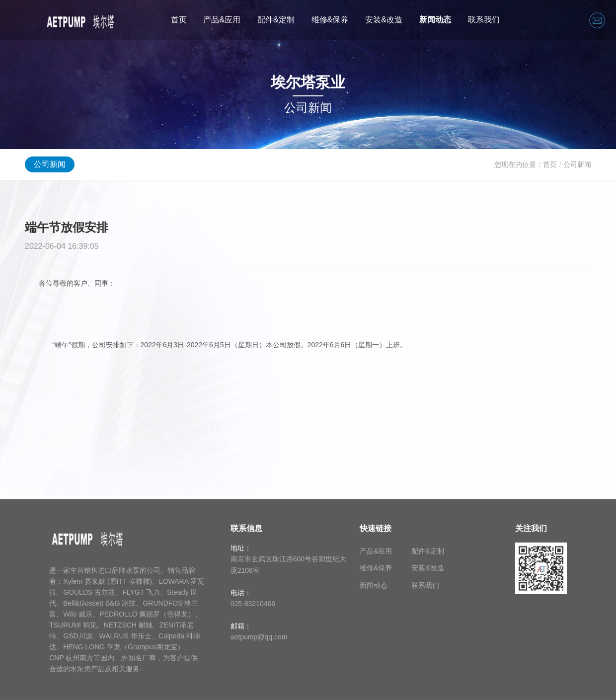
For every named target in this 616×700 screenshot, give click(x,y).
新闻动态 (435, 20)
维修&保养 (330, 20)
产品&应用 (222, 20)
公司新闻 (50, 164)
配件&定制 (276, 20)
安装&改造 (384, 20)
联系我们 (484, 20)
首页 (179, 20)
